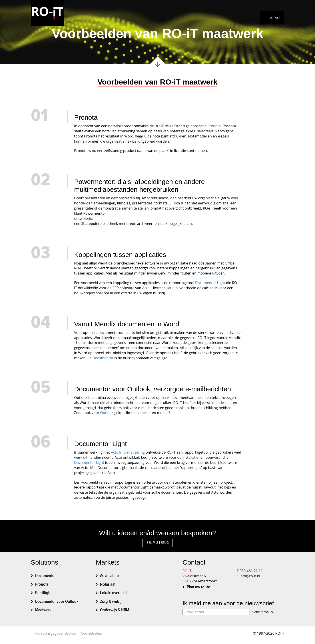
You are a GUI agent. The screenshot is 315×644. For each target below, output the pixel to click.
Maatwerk (43, 612)
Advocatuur (110, 577)
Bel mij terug (157, 544)
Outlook (107, 413)
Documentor (103, 358)
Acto (146, 288)
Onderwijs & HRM (115, 612)
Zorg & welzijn (112, 603)
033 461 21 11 (251, 572)
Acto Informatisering (128, 452)
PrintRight (43, 594)
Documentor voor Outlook (57, 603)
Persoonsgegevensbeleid (56, 635)
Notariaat (108, 586)
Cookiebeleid (91, 635)
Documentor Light (210, 283)
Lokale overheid (113, 594)
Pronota (214, 126)
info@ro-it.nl (250, 577)
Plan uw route (198, 588)
